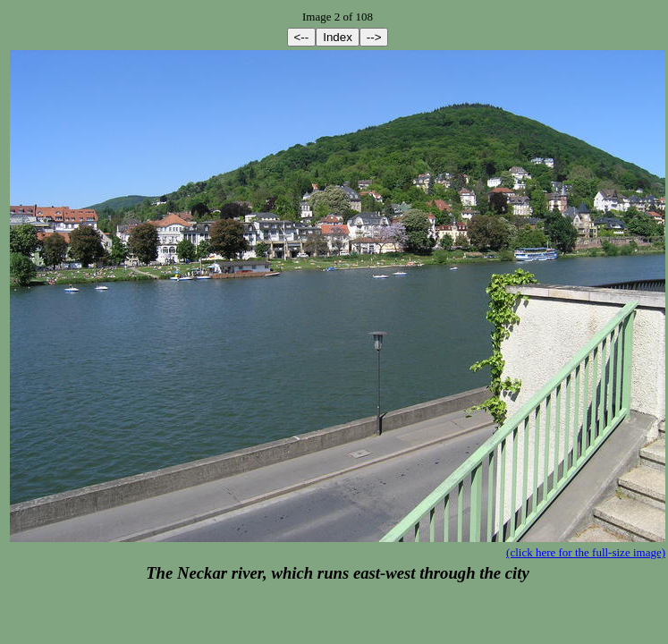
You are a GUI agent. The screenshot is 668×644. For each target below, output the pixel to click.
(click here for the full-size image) (586, 552)
